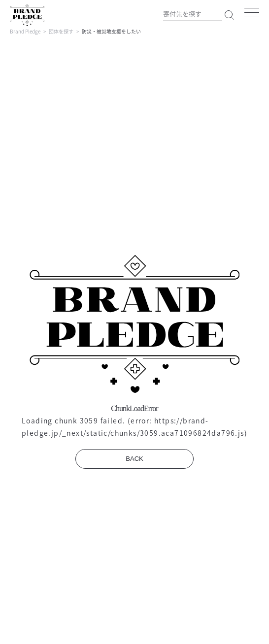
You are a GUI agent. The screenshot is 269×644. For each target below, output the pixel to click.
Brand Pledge (25, 31)
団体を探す (61, 31)
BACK (134, 459)
